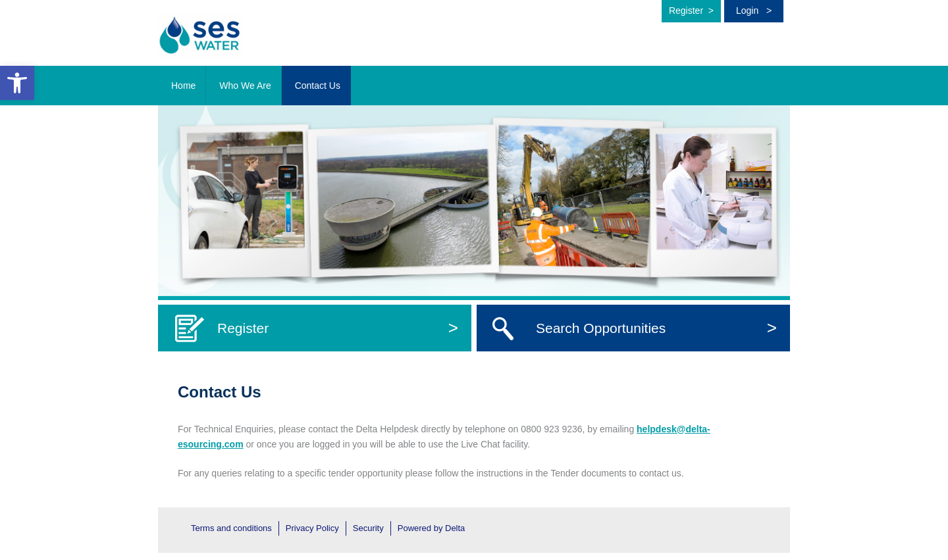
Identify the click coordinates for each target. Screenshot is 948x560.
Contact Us (318, 86)
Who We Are (245, 86)
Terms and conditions (231, 528)
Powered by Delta (432, 528)
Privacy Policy (312, 528)
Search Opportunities (656, 328)
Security (368, 528)
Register (691, 11)
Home (183, 86)
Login (754, 11)
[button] (17, 83)
